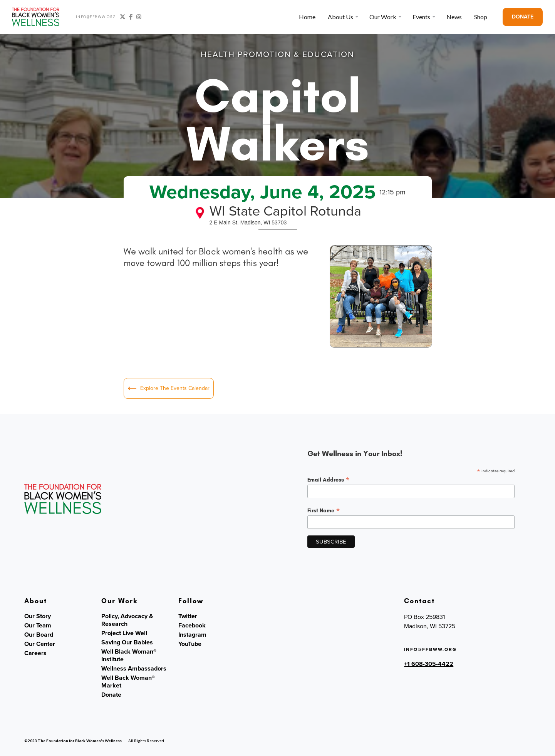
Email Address (329, 480)
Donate (111, 695)
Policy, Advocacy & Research (127, 620)
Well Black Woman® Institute (129, 656)
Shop (481, 17)
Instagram (192, 635)
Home (307, 17)
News (454, 17)
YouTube (190, 644)
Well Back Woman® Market (128, 682)
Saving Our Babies (127, 642)
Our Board (39, 635)
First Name (324, 510)
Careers (35, 653)
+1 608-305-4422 (429, 664)
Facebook (192, 626)
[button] (342, 17)
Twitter (188, 616)
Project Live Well (124, 633)
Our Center (40, 644)
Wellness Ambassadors (134, 669)
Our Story (38, 616)
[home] (36, 17)
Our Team (38, 626)
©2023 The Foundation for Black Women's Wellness (73, 741)
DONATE (523, 17)
